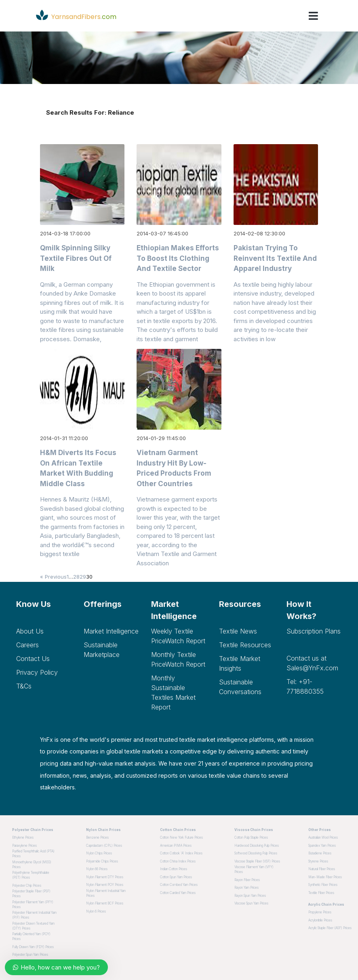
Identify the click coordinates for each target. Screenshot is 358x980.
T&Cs (24, 686)
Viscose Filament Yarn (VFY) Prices (254, 869)
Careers (27, 645)
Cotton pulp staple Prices (251, 837)
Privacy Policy (37, 672)
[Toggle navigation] (313, 16)
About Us (30, 631)
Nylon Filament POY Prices (105, 885)
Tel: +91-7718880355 (305, 686)
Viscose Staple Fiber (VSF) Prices (257, 861)
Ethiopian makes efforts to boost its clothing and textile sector (178, 258)
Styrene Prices (318, 861)
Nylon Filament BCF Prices (105, 903)
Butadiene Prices (320, 853)
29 (83, 577)
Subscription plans (314, 631)
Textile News (238, 631)
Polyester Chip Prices (27, 886)
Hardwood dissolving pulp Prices (257, 846)
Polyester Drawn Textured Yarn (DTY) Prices (33, 926)
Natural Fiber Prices (322, 869)
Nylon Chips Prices (99, 853)
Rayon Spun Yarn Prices (250, 896)
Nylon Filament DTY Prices (105, 877)
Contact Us (33, 659)
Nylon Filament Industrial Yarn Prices (106, 893)
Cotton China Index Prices (178, 861)
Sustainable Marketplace (102, 650)
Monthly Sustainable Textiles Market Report (173, 693)
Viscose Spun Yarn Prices (251, 903)
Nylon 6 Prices (96, 911)
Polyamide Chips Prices (102, 861)
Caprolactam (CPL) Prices (104, 846)
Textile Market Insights (240, 663)
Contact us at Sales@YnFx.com (312, 663)
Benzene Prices (97, 837)
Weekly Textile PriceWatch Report (178, 636)
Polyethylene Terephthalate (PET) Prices (31, 875)
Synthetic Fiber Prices (323, 885)
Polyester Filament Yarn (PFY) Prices (33, 904)
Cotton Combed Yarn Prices (179, 885)
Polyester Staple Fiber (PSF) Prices (31, 894)
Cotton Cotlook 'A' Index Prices (181, 853)
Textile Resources (245, 645)
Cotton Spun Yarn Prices (176, 877)
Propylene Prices (320, 912)
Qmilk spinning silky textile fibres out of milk (76, 258)
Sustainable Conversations (240, 687)
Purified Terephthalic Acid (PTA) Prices (33, 854)
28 (76, 577)
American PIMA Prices (176, 846)
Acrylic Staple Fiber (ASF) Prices (330, 928)
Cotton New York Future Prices (181, 837)
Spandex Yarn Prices (322, 846)
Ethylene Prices (23, 837)
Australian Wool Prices (323, 837)
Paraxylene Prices (24, 846)
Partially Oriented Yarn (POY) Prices (31, 936)
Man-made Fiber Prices (325, 877)
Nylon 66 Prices (97, 869)
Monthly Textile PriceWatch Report (178, 659)
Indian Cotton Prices (174, 869)
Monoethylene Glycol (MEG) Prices (32, 865)
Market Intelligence (111, 631)
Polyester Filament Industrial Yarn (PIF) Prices (34, 915)
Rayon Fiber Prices (247, 880)
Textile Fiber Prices (321, 893)
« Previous (53, 577)
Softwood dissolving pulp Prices (256, 853)
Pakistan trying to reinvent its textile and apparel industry (275, 258)
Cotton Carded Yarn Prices (178, 893)
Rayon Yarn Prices (246, 888)
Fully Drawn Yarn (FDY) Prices (33, 947)
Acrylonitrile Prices (320, 920)
